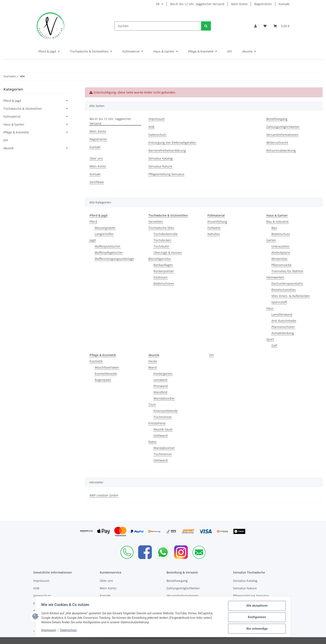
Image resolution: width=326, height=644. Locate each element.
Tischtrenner (163, 417)
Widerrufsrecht (277, 143)
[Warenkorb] (281, 26)
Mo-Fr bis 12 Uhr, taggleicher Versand (197, 4)
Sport (270, 339)
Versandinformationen (282, 135)
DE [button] (158, 4)
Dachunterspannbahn (287, 283)
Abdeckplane (281, 252)
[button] (255, 26)
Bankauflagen (163, 265)
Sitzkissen (161, 277)
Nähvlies (214, 234)
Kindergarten (163, 374)
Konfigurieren (256, 618)
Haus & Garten (14, 124)
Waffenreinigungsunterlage (114, 259)
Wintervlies (279, 259)
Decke (153, 361)
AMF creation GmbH (104, 495)
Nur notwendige (256, 629)
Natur (153, 442)
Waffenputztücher (108, 246)
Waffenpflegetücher (109, 252)
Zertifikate (97, 182)
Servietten (156, 222)
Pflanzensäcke (281, 265)
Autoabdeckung (283, 333)
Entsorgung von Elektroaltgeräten (172, 143)
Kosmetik (96, 361)
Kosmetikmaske (106, 374)
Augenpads (103, 380)
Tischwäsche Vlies (161, 228)
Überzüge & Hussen (168, 252)
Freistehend (157, 423)
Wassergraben (105, 228)
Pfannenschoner (283, 327)
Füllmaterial (12, 116)
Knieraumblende (166, 411)
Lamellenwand (282, 314)
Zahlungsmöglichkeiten (283, 127)
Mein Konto (239, 4)
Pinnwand (161, 386)
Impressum (50, 631)
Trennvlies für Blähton (287, 271)
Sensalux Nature (160, 166)
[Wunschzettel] (265, 26)
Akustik (9, 148)
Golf (274, 345)
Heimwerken (275, 277)
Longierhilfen (104, 234)
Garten (271, 240)
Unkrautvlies (280, 246)
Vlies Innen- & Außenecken (291, 296)
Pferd (93, 222)
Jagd (93, 240)
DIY (212, 355)
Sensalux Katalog (161, 158)
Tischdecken (162, 240)
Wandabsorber (164, 398)
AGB (151, 127)
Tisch (152, 405)
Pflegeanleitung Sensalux (166, 174)
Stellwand (161, 435)
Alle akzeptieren (256, 607)
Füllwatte (214, 228)
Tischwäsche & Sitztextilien (23, 109)
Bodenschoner (164, 283)
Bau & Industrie (277, 222)
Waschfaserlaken (107, 367)
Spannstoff (279, 302)
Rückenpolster (164, 271)
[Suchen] (158, 26)
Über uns (96, 158)
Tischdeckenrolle (166, 234)
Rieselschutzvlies (284, 290)
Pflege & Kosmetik (16, 132)
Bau (274, 228)
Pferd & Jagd (12, 101)
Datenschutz (69, 631)
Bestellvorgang (277, 119)
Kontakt (284, 4)
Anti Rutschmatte (284, 321)
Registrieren (263, 4)
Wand (153, 367)
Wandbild (160, 392)
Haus (270, 308)
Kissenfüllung (217, 222)
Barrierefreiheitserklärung (167, 150)
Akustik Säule (163, 429)
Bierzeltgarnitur (160, 259)
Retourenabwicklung (281, 150)
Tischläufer (162, 246)
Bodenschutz (281, 234)
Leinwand (160, 380)
